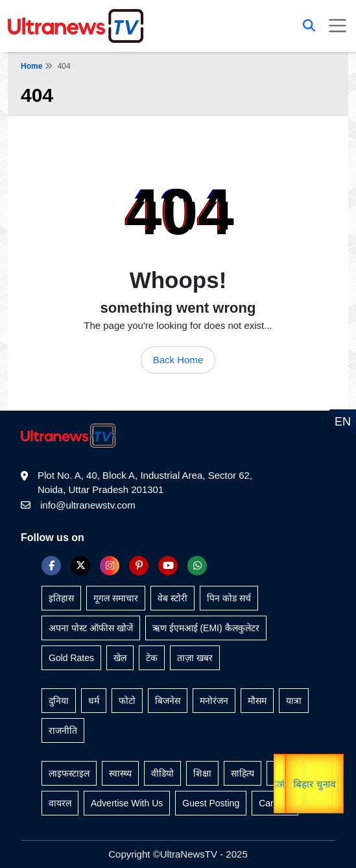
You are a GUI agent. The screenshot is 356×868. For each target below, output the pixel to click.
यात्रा (337, 784)
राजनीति (63, 730)
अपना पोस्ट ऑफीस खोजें (91, 628)
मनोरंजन (214, 701)
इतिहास (61, 598)
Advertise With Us (127, 803)
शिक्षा (202, 773)
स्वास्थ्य (120, 773)
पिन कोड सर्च (229, 598)
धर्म (94, 701)
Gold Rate (300, 784)
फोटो (127, 701)
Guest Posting (211, 803)
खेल (120, 658)
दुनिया (59, 701)
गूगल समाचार (116, 598)
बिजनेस (168, 701)
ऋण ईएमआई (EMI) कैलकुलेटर (206, 628)
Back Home (178, 360)
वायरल (60, 803)
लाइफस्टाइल (69, 773)
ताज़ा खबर (195, 658)
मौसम (257, 701)
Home (31, 66)
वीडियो (162, 773)
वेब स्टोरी (172, 598)
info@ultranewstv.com (88, 505)
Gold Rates (71, 658)
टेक (152, 658)
